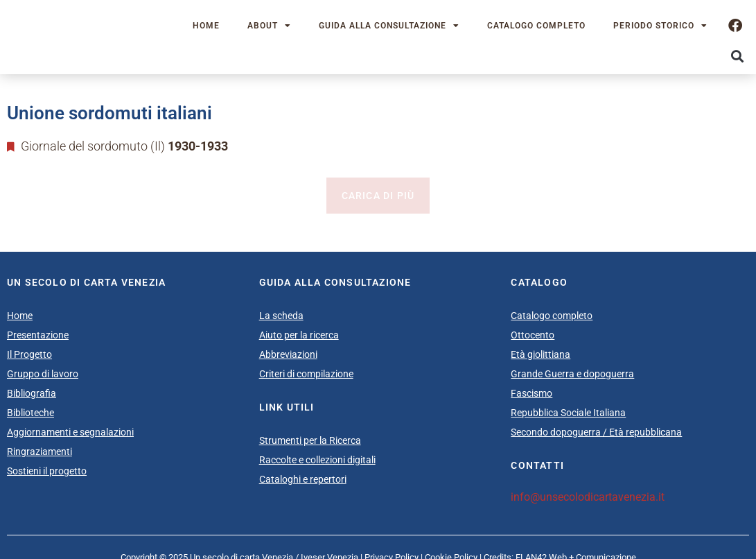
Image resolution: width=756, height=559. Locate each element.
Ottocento (533, 335)
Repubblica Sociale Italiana (568, 413)
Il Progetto (29, 354)
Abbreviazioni (288, 354)
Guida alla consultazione (389, 26)
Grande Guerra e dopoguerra (572, 374)
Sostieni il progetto (47, 471)
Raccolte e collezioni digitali (317, 460)
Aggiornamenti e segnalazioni (70, 432)
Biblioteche (30, 413)
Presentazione (38, 335)
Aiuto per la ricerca (299, 335)
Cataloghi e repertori (303, 479)
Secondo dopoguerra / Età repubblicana (596, 432)
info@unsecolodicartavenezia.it (588, 497)
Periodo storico (660, 26)
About (269, 26)
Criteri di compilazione (306, 374)
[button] (738, 56)
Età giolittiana (540, 354)
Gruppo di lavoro (43, 374)
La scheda (281, 316)
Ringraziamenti (39, 452)
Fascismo (531, 393)
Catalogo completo (536, 26)
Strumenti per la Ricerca (310, 440)
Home (206, 26)
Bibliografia (32, 393)
